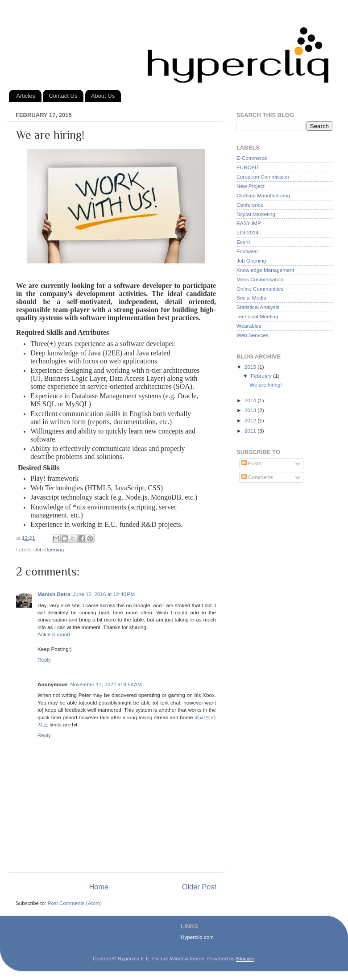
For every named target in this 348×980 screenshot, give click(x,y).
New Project (251, 186)
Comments (257, 477)
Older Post (199, 887)
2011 (251, 431)
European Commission (263, 177)
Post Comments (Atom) (74, 903)
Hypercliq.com (197, 937)
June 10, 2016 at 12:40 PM (104, 594)
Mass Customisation (260, 279)
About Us (103, 96)
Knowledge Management (265, 270)
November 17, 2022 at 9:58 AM (106, 684)
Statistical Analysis (258, 307)
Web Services (253, 335)
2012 (251, 420)
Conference (250, 205)
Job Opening (49, 549)
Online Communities (260, 289)
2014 (251, 400)
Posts (251, 463)
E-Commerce (252, 158)
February (262, 376)
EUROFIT (248, 167)
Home (99, 887)
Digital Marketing (256, 214)
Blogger (245, 958)
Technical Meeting (257, 316)
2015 (251, 367)
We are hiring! (266, 385)
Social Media (251, 298)
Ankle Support (54, 634)
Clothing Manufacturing (263, 195)
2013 (251, 410)
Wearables (249, 326)
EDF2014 (247, 232)
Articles (26, 96)
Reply (44, 660)
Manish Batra (54, 594)
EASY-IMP (249, 223)
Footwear (247, 251)
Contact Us (63, 96)
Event (243, 242)
